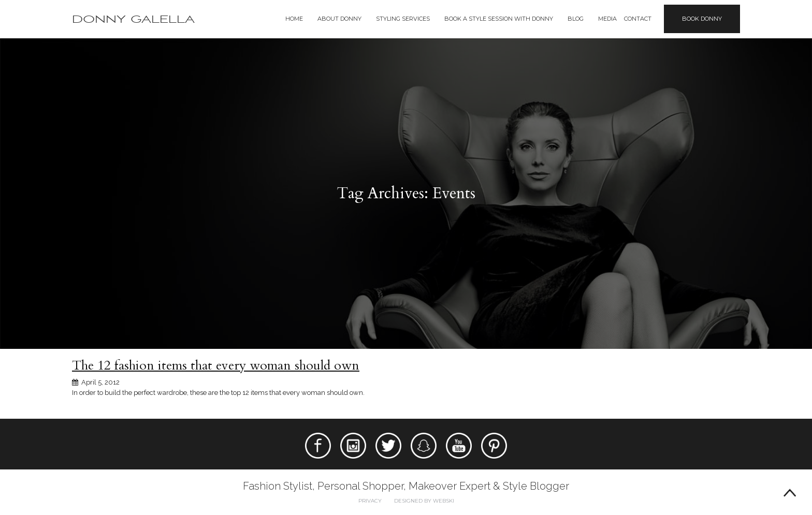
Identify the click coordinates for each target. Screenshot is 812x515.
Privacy (370, 501)
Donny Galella (133, 19)
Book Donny (702, 19)
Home (294, 19)
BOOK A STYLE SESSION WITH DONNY (499, 19)
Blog (576, 19)
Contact (638, 19)
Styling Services (403, 19)
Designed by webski (424, 501)
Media (607, 19)
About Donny (339, 19)
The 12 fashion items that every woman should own (216, 365)
